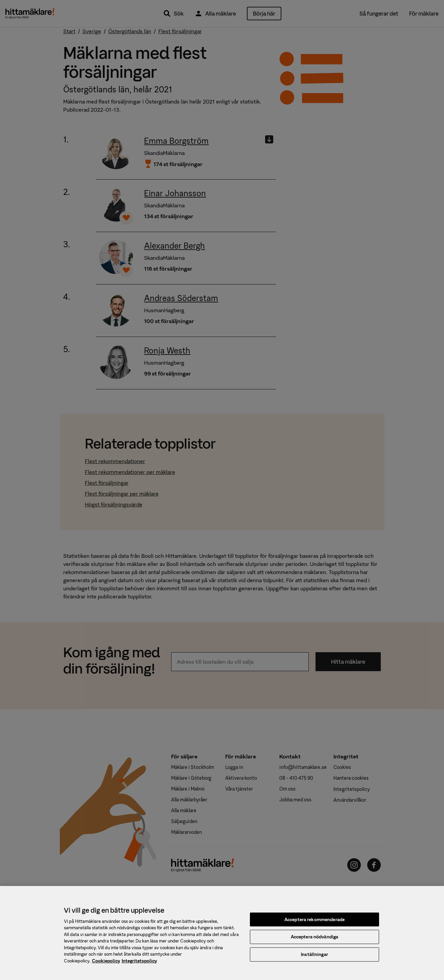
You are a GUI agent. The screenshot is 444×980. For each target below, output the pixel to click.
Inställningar (314, 958)
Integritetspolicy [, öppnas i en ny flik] (139, 965)
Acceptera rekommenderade (314, 923)
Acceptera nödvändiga (315, 941)
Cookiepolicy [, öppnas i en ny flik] (106, 965)
